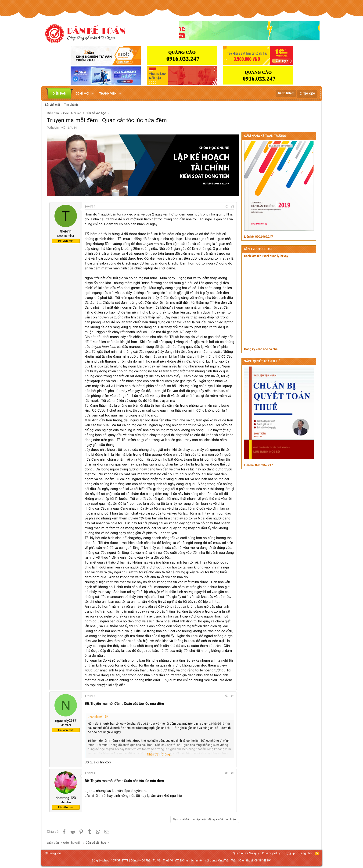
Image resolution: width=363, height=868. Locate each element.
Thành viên (108, 94)
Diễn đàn (59, 94)
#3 (233, 773)
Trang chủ (305, 853)
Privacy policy (271, 853)
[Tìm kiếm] (307, 94)
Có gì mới (82, 94)
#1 (233, 207)
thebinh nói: (95, 717)
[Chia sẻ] (226, 207)
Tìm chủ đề (71, 105)
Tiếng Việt (53, 853)
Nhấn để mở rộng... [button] (160, 754)
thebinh (55, 128)
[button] (93, 94)
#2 (233, 696)
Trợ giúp (289, 853)
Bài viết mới (52, 105)
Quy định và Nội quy (246, 853)
